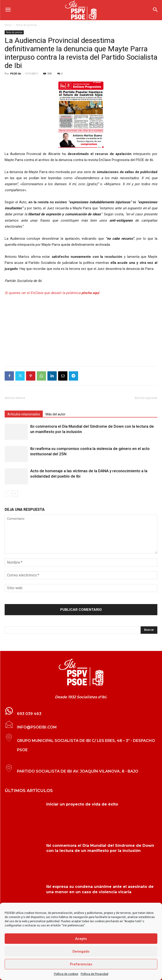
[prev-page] (8, 493)
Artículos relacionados (24, 414)
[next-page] (15, 493)
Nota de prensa (26, 25)
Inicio (8, 25)
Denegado (81, 951)
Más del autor (56, 414)
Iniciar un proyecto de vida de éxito (82, 804)
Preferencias (81, 964)
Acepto (81, 939)
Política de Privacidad (94, 974)
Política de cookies (66, 974)
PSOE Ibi (16, 73)
